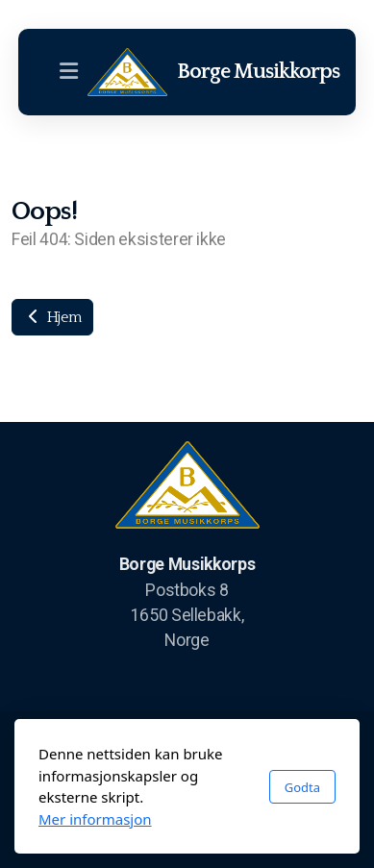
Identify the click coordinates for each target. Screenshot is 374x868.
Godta (302, 787)
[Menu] (68, 72)
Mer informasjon (95, 819)
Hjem (52, 317)
